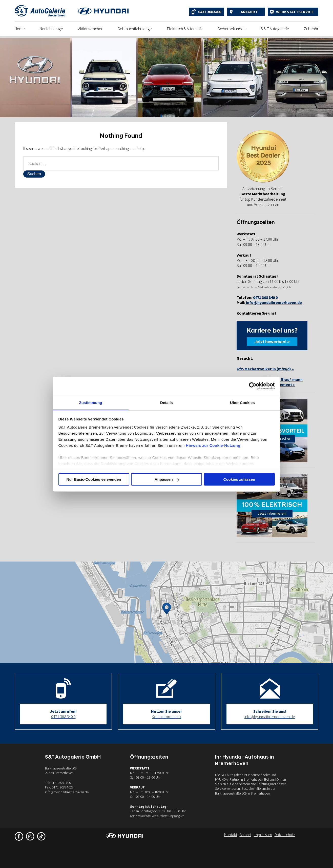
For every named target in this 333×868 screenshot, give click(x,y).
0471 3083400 (210, 12)
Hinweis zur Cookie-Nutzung (213, 445)
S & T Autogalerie (275, 29)
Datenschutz (285, 835)
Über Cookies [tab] (242, 403)
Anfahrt (249, 12)
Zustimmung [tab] (91, 403)
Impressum (263, 835)
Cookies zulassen (239, 479)
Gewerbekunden (231, 29)
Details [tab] (166, 403)
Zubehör (311, 29)
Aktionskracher (90, 29)
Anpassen (167, 479)
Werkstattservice (295, 12)
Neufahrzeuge (51, 29)
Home (20, 29)
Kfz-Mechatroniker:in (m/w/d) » (265, 369)
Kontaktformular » (166, 714)
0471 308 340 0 (63, 714)
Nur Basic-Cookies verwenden (94, 479)
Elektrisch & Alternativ (185, 29)
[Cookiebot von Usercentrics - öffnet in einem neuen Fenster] (253, 386)
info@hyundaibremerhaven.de (274, 302)
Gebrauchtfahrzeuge (135, 29)
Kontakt (231, 835)
